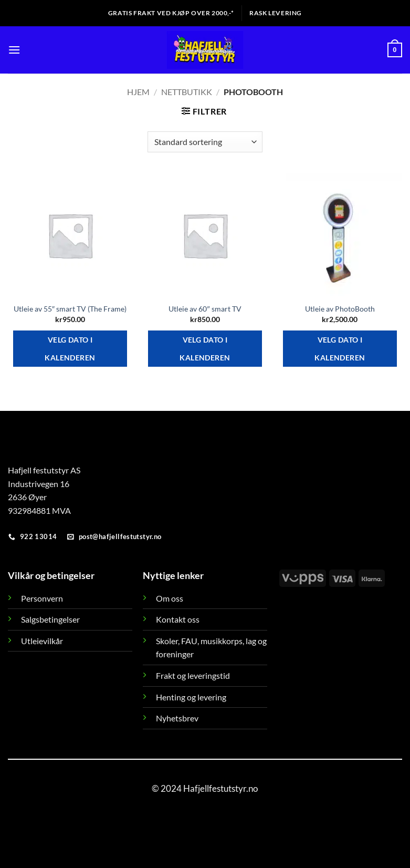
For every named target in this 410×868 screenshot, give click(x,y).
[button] (14, 50)
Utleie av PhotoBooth (340, 309)
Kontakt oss (178, 619)
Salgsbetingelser (50, 619)
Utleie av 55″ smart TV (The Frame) (70, 309)
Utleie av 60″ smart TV (205, 309)
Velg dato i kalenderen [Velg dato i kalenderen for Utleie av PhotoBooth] (340, 349)
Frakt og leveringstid (193, 675)
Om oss (170, 598)
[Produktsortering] (205, 142)
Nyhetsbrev (177, 718)
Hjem (138, 92)
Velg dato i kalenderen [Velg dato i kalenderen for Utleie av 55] (70, 349)
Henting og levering (191, 697)
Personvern (42, 598)
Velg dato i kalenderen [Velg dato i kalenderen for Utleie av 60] (205, 349)
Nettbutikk (187, 92)
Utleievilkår (42, 641)
